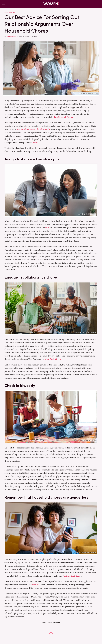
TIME (36, 142)
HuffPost (36, 585)
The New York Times (72, 576)
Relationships (10, 12)
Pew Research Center (64, 117)
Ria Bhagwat (11, 37)
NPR (47, 228)
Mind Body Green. (53, 359)
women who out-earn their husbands (33, 129)
